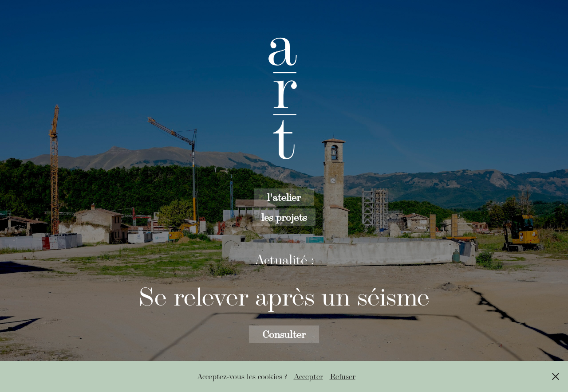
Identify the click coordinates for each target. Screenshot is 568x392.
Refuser (343, 376)
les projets (284, 217)
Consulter (284, 334)
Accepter (308, 376)
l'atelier (284, 197)
